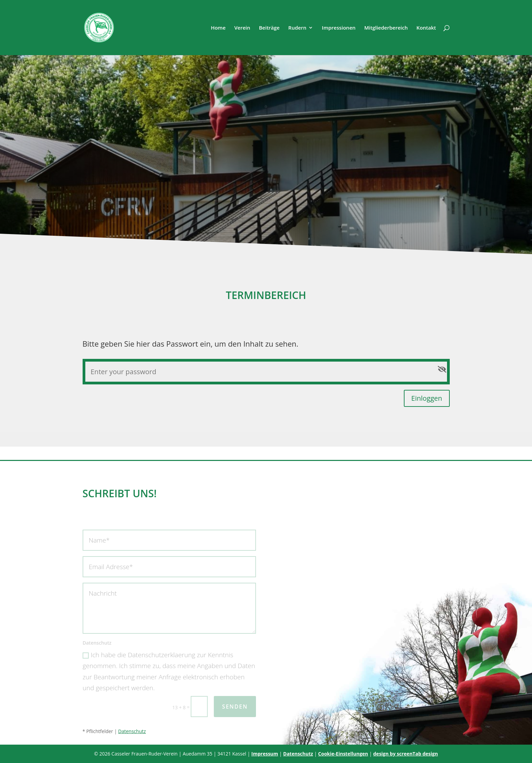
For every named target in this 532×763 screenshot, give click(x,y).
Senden (235, 707)
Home (218, 28)
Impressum (265, 754)
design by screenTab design (406, 754)
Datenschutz (132, 731)
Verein (242, 28)
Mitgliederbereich (386, 28)
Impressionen (339, 28)
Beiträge (269, 28)
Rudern (297, 28)
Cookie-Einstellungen (343, 754)
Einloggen (427, 398)
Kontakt (426, 28)
